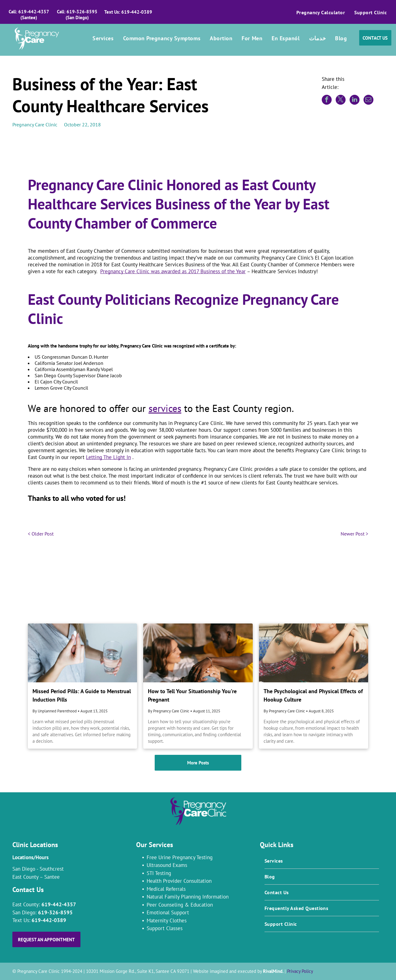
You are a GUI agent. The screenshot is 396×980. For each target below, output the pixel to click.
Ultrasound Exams (167, 865)
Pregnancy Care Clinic (35, 125)
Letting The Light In (108, 457)
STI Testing (159, 873)
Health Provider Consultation (179, 881)
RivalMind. (273, 971)
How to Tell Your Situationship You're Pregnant (192, 695)
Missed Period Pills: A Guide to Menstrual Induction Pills (82, 695)
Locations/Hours (30, 857)
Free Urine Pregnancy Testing (180, 857)
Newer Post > (354, 534)
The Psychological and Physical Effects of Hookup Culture (313, 695)
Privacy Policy (300, 971)
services (165, 408)
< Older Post (41, 534)
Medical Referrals (166, 889)
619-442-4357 (59, 904)
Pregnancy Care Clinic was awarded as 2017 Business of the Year (173, 271)
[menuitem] (321, 12)
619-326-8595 (55, 912)
